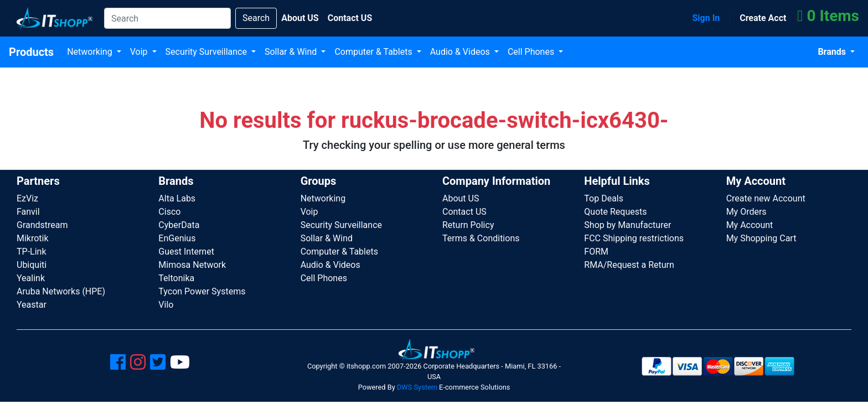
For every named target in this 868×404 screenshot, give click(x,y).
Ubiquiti (32, 265)
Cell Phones (532, 52)
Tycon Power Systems (202, 291)
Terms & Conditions (481, 238)
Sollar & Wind (292, 52)
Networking (91, 52)
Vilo (166, 305)
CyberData (179, 225)
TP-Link (32, 252)
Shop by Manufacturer (627, 225)
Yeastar (32, 305)
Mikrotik (33, 238)
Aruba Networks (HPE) (61, 291)
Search (256, 18)
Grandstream (42, 225)
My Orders (746, 212)
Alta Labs (177, 198)
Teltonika (176, 278)
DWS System (417, 387)
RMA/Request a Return (629, 265)
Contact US (464, 212)
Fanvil (28, 212)
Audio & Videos (461, 52)
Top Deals (604, 198)
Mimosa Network (192, 265)
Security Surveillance (207, 52)
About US (461, 198)
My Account (750, 225)
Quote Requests (615, 212)
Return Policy (468, 225)
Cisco (169, 212)
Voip (140, 52)
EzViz (27, 198)
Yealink (31, 278)
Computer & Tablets (374, 52)
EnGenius (177, 238)
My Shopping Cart (761, 238)
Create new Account (766, 198)
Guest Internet (186, 252)
